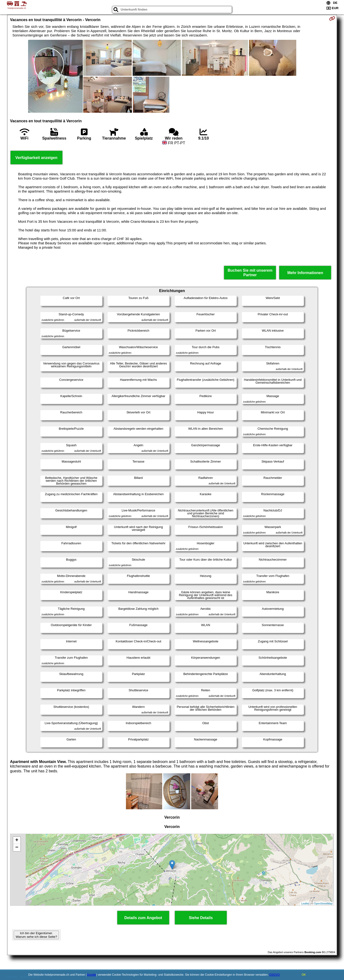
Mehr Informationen (305, 273)
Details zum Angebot (143, 918)
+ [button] (17, 840)
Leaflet (305, 904)
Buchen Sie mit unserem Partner (250, 273)
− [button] (17, 848)
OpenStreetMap (323, 904)
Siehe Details (201, 918)
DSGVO (275, 975)
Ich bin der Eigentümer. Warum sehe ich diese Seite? (36, 935)
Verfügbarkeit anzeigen (36, 158)
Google (92, 975)
